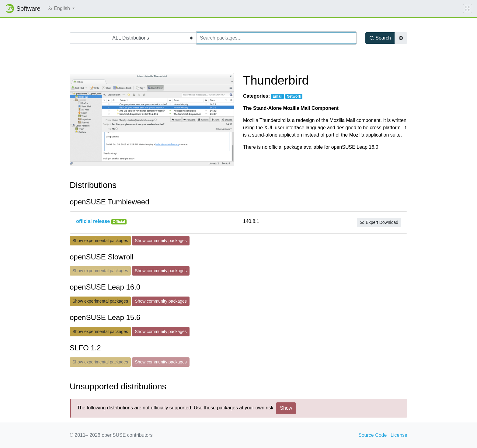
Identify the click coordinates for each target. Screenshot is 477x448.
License (399, 435)
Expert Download (379, 222)
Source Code (373, 435)
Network (294, 96)
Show (286, 408)
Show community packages (161, 241)
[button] (61, 9)
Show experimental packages (100, 241)
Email (277, 96)
